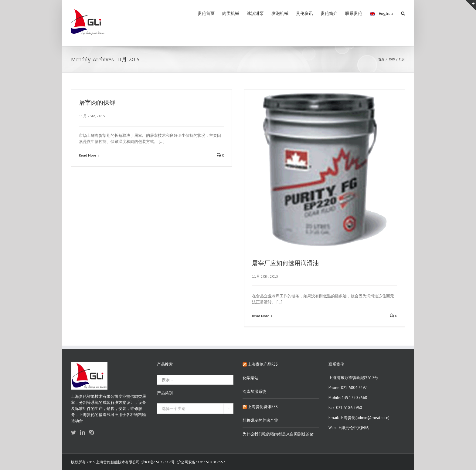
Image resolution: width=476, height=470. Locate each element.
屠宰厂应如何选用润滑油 (285, 263)
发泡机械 (280, 14)
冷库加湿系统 (254, 392)
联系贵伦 (354, 14)
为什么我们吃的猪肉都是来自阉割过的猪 (278, 434)
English (382, 14)
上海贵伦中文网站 (353, 428)
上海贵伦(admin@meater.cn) (365, 418)
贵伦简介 (329, 14)
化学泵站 (250, 378)
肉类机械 (231, 14)
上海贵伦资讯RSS (263, 407)
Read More (88, 155)
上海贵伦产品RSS (263, 364)
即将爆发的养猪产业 (260, 420)
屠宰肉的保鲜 (97, 103)
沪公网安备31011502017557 (201, 462)
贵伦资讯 (304, 14)
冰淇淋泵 (255, 14)
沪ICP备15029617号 (158, 462)
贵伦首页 (206, 14)
